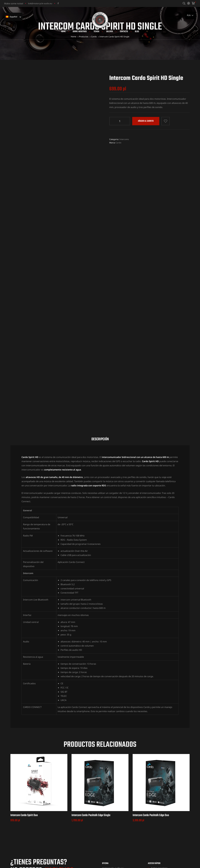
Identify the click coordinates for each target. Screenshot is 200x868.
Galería (110, 32)
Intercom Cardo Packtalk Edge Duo (151, 750)
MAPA (105, 822)
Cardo (118, 143)
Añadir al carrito (146, 121)
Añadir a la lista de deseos (166, 121)
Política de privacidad (162, 827)
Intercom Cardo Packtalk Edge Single (91, 750)
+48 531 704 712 (31, 817)
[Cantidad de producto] (120, 121)
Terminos (156, 823)
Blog (137, 32)
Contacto (124, 32)
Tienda (96, 32)
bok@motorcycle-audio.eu (40, 3)
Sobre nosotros (80, 32)
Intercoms (124, 139)
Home (63, 32)
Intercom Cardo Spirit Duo (24, 750)
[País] (191, 15)
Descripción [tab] (100, 374)
